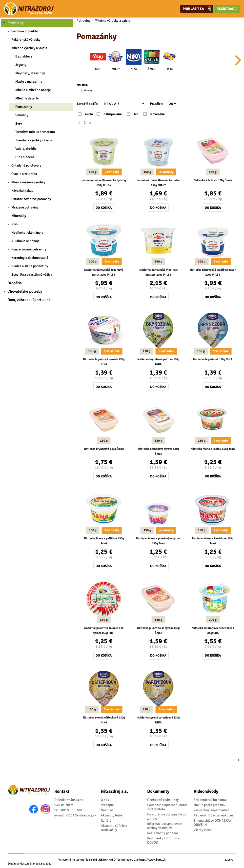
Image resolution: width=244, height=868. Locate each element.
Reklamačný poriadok (163, 833)
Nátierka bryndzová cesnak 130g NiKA (104, 362)
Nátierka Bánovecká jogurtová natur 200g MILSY (104, 272)
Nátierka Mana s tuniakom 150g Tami (213, 541)
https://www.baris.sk (152, 860)
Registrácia (227, 9)
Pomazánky (24, 107)
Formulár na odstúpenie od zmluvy (167, 816)
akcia (89, 114)
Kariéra (106, 821)
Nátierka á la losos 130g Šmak (213, 180)
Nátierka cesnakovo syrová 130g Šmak (158, 451)
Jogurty (21, 65)
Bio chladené (25, 157)
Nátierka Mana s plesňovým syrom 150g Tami (158, 541)
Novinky (107, 810)
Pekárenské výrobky (26, 40)
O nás (105, 800)
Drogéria (15, 283)
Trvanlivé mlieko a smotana (35, 132)
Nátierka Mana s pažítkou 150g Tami (104, 541)
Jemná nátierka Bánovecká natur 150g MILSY (158, 183)
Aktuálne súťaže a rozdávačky (114, 828)
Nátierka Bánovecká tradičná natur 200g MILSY (213, 272)
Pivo (14, 224)
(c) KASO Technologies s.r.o (121, 860)
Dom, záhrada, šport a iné (29, 300)
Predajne (107, 805)
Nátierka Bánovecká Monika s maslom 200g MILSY (158, 272)
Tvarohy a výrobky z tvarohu (35, 140)
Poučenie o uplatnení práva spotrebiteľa (167, 807)
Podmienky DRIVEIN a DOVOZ (163, 840)
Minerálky (19, 216)
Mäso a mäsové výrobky (28, 182)
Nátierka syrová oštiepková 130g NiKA (104, 720)
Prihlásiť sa (197, 9)
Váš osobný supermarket (211, 810)
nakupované (113, 114)
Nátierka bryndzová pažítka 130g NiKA (158, 362)
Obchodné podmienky (163, 800)
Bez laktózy (24, 56)
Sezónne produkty (25, 31)
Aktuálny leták (112, 815)
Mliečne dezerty (27, 98)
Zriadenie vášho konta (210, 800)
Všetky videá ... (204, 830)
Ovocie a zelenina (24, 174)
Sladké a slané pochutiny (30, 266)
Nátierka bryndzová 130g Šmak (104, 449)
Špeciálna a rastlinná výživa (32, 274)
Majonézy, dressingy (30, 73)
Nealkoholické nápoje (27, 233)
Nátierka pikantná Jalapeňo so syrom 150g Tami (104, 631)
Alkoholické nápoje (25, 241)
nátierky (88, 91)
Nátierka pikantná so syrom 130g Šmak (158, 631)
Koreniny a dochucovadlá (30, 258)
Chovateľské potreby (25, 291)
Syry (19, 123)
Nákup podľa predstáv (209, 805)
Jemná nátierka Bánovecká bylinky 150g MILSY (104, 183)
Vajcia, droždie (26, 149)
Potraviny (16, 23)
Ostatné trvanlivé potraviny (31, 199)
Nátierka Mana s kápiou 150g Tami (213, 449)
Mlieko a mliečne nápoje (33, 90)
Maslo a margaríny (29, 82)
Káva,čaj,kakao (22, 191)
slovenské (157, 114)
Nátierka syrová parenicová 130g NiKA (158, 720)
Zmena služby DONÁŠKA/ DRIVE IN (213, 823)
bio (136, 114)
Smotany (22, 115)
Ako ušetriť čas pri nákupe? (213, 815)
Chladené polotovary (26, 165)
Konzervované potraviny (29, 249)
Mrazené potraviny (25, 207)
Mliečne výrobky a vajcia (29, 48)
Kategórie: (82, 85)
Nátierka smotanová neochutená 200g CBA (213, 631)
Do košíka (104, 208)
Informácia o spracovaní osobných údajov (165, 826)
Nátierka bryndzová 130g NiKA (213, 359)
